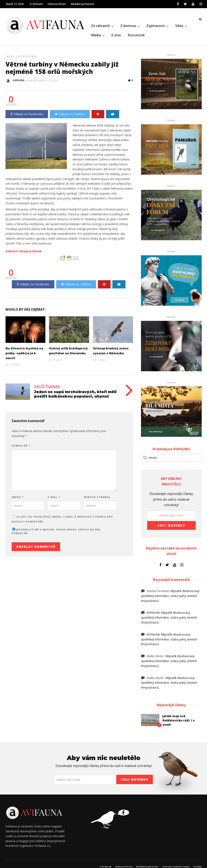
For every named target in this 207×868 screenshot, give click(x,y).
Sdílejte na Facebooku (27, 115)
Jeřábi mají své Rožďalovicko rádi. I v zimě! (179, 722)
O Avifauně (36, 4)
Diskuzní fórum (57, 4)
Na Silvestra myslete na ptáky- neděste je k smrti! (24, 355)
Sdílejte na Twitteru (70, 115)
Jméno (18, 498)
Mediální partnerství (82, 4)
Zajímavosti (156, 26)
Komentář (21, 447)
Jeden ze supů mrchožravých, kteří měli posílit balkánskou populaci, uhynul (75, 396)
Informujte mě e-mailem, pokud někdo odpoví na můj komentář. (56, 533)
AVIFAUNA (153, 614)
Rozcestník (136, 35)
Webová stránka (97, 498)
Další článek (47, 388)
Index (10, 58)
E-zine (116, 35)
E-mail (54, 498)
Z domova (128, 26)
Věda (179, 26)
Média (96, 35)
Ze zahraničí (100, 26)
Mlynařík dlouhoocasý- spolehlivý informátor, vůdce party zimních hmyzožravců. (171, 597)
